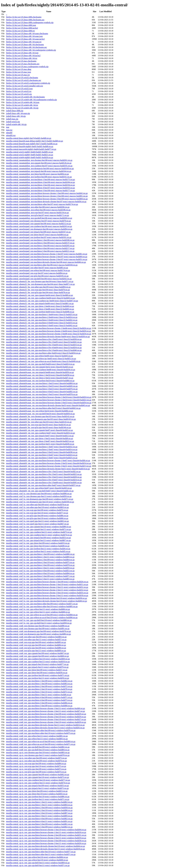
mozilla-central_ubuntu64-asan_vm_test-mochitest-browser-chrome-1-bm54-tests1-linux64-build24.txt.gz (49, 397)
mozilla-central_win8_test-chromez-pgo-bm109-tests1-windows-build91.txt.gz (38, 629)
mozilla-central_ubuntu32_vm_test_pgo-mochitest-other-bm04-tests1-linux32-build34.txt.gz (43, 353)
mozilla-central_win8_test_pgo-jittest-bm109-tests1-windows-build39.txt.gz (37, 673)
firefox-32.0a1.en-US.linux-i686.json (21, 25)
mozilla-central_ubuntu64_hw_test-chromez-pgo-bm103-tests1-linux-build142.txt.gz (40, 416)
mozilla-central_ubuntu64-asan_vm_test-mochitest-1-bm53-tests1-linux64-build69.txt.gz (42, 383)
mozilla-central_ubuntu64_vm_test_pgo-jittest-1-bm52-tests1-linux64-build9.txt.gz (39, 438)
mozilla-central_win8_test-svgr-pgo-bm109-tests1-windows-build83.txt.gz (36, 642)
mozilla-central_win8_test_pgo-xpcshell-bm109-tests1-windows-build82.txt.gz (38, 747)
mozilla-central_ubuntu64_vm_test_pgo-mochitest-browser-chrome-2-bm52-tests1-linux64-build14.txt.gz (49, 463)
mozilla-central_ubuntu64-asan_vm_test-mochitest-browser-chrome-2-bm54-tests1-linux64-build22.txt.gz (49, 400)
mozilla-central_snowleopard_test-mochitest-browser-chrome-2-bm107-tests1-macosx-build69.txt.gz (47, 257)
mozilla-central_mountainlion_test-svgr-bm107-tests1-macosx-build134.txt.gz (37, 213)
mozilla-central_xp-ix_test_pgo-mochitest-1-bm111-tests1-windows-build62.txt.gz (39, 802)
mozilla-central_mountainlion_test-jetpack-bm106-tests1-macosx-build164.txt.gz (39, 171)
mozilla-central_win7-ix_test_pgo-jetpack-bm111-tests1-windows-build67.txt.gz (38, 540)
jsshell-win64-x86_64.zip (16, 124)
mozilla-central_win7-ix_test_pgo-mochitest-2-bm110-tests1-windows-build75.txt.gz (40, 562)
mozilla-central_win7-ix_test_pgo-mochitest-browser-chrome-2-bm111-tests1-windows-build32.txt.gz (47, 590)
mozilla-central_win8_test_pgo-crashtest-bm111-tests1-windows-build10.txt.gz (38, 662)
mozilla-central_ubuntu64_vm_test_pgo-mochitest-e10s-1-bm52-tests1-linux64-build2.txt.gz (43, 472)
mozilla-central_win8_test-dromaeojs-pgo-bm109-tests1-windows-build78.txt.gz (38, 631)
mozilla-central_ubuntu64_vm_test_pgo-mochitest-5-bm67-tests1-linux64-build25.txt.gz (42, 458)
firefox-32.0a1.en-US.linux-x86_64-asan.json (24, 36)
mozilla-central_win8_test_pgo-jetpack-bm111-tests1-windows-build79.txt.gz (37, 667)
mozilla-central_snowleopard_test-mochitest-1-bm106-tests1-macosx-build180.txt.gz (40, 240)
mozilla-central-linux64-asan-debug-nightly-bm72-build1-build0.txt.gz (34, 141)
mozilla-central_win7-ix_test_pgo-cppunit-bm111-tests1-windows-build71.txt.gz (38, 529)
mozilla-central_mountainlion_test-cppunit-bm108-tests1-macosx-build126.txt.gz (39, 163)
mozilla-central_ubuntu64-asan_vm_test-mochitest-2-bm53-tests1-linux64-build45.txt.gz (42, 386)
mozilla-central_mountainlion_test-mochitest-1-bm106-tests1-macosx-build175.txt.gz (40, 179)
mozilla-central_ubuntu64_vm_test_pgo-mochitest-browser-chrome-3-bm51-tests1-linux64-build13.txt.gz (49, 466)
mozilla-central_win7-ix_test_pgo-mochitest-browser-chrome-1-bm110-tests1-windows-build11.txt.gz (47, 584)
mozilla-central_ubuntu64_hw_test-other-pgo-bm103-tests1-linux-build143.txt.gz (39, 422)
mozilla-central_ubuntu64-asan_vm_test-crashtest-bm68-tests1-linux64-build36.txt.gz (41, 370)
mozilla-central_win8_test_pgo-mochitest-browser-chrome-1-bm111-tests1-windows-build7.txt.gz (45, 711)
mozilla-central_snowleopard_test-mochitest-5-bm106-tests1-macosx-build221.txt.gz (40, 251)
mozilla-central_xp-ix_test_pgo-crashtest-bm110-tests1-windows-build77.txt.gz (38, 780)
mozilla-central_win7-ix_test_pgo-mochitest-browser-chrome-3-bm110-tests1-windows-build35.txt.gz (47, 593)
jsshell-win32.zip (13, 122)
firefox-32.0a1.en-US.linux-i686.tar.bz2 (22, 28)
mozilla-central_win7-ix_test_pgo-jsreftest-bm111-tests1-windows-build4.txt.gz (38, 549)
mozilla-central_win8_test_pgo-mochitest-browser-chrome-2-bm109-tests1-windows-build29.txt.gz (46, 714)
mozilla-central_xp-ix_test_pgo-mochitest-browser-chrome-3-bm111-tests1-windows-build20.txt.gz (46, 843)
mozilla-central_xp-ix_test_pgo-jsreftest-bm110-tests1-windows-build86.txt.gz (38, 797)
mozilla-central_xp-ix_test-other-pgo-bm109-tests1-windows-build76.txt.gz (36, 761)
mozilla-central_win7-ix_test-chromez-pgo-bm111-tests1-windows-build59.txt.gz (39, 496)
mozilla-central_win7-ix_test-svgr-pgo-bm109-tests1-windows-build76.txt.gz (37, 510)
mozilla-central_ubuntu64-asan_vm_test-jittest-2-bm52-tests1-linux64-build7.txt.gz (40, 378)
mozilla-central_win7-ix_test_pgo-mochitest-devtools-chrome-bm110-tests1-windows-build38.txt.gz (46, 598)
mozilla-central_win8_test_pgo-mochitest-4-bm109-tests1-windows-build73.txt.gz (39, 700)
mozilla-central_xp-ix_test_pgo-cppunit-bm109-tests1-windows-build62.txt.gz (38, 775)
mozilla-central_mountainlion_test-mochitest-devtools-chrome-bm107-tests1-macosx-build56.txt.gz (46, 202)
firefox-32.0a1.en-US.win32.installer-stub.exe (24, 86)
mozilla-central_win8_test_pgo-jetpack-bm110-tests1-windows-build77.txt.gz (37, 664)
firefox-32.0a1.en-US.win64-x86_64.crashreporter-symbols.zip (31, 100)
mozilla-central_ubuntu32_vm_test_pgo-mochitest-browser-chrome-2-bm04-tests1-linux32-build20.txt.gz (49, 331)
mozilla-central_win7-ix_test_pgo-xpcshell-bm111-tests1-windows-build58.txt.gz (39, 623)
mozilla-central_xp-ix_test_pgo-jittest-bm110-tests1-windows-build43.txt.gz (37, 794)
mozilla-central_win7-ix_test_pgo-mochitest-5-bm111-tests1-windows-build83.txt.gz (40, 579)
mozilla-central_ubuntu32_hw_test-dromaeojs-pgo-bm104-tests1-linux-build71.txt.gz (40, 284)
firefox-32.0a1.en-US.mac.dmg (19, 69)
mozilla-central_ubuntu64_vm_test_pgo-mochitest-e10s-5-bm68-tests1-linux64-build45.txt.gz (44, 483)
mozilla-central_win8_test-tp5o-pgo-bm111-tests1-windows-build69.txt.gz (36, 651)
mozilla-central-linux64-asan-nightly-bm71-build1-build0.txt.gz (32, 144)
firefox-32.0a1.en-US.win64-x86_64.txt (22, 105)
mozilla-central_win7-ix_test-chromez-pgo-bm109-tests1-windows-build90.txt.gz (39, 494)
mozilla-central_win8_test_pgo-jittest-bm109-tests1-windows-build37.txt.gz (37, 670)
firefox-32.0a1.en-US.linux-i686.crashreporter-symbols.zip (30, 22)
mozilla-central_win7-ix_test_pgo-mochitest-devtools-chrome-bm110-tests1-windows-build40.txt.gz (46, 601)
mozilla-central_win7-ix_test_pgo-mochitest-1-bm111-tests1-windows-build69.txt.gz (40, 557)
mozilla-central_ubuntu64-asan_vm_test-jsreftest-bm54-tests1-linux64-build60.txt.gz (40, 381)
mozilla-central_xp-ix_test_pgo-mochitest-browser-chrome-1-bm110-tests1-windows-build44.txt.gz (46, 830)
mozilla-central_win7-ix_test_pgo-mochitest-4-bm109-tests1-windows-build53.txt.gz (40, 571)
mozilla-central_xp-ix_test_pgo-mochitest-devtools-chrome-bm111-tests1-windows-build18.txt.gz (45, 849)
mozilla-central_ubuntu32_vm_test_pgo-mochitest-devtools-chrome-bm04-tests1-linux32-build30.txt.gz (48, 337)
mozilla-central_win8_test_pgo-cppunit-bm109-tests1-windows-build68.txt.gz (37, 656)
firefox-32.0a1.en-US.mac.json (18, 72)
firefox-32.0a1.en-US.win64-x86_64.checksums (25, 97)
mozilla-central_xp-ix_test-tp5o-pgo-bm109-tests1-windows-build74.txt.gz (36, 772)
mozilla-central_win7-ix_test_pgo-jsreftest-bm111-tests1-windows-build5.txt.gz (38, 551)
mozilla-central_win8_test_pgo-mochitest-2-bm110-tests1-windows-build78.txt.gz (39, 689)
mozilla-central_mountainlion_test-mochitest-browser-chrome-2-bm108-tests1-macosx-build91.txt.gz (47, 196)
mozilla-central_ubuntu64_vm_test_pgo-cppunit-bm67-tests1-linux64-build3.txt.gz (39, 430)
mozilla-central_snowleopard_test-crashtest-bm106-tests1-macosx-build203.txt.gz (39, 226)
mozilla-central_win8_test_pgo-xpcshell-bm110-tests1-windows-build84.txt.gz (38, 750)
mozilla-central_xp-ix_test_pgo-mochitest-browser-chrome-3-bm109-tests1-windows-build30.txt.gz (46, 841)
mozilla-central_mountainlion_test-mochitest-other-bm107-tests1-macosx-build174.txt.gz (42, 204)
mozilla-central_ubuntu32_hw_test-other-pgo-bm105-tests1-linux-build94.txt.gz (38, 287)
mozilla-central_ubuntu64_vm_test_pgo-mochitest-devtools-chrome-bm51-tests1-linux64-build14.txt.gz (48, 469)
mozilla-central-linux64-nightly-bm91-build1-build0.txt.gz (30, 146)
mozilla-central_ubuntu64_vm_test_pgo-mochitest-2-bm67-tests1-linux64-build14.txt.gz (42, 449)
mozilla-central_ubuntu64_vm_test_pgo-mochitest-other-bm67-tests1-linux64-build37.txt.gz (43, 485)
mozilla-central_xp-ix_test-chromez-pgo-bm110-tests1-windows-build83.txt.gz (38, 752)
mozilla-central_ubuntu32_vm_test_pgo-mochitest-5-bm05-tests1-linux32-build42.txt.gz (42, 325)
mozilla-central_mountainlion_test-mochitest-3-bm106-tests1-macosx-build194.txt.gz (40, 185)
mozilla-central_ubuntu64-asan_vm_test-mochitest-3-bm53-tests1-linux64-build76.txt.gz (42, 389)
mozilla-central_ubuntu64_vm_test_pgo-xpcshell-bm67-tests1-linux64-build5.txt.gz (40, 491)
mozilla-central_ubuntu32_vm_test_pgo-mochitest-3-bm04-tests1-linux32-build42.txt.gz (42, 320)
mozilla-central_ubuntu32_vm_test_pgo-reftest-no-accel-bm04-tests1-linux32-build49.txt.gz (43, 361)
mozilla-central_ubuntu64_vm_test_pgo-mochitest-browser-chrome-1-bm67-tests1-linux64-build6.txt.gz (48, 460)
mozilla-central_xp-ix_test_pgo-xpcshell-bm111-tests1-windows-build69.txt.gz (38, 863)
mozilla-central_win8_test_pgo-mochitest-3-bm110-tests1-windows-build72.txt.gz (39, 692)
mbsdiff (9, 133)
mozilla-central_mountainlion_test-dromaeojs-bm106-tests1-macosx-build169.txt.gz (40, 168)
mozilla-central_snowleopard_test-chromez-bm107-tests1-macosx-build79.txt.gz (38, 221)
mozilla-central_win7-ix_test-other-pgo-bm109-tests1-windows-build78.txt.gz (37, 505)
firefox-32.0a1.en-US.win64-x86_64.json (23, 102)
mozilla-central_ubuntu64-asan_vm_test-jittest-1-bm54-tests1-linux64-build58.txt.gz (40, 375)
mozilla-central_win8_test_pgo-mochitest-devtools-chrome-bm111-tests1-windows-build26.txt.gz (45, 728)
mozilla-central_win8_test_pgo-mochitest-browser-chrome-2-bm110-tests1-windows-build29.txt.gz (46, 717)
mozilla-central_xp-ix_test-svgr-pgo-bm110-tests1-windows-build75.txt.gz (36, 766)
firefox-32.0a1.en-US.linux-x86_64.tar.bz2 (23, 56)
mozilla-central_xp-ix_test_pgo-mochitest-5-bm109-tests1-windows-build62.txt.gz (39, 827)
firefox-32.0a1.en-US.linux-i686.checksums (24, 17)
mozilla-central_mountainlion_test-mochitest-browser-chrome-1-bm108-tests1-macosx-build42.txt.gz (47, 193)
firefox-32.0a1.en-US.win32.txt (19, 91)
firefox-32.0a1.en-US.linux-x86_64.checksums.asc (26, 47)
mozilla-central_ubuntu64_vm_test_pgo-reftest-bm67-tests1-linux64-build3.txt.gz (39, 488)
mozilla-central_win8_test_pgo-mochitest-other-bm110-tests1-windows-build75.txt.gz (41, 733)
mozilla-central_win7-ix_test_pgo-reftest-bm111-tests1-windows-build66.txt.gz (38, 609)
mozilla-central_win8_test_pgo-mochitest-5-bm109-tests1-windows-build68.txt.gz (39, 706)
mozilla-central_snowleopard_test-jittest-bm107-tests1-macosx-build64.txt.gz (37, 235)
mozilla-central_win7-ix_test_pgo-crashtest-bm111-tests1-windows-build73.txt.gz (39, 532)
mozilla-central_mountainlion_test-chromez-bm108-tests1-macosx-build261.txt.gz (39, 160)
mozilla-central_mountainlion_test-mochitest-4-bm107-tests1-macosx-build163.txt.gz (40, 188)
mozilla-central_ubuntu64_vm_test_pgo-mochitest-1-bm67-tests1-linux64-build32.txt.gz (42, 447)
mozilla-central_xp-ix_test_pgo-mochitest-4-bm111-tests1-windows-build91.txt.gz (39, 821)
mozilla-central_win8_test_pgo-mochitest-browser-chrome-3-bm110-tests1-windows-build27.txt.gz (46, 719)
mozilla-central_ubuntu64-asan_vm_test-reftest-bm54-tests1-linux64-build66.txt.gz (40, 411)
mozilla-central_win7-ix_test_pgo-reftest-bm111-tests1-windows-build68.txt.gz (38, 612)
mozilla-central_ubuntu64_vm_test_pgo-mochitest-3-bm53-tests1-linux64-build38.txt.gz (42, 452)
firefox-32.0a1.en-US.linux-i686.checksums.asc (25, 20)
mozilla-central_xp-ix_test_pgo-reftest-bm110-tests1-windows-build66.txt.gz (37, 857)
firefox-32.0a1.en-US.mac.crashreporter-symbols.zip (27, 67)
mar (8, 127)
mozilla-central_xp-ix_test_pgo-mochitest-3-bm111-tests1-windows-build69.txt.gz (39, 816)
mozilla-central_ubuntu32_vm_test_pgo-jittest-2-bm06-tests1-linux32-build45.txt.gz (40, 309)
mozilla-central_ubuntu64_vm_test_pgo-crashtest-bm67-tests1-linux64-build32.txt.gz (40, 433)
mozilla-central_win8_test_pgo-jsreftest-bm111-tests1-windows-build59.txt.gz (38, 678)
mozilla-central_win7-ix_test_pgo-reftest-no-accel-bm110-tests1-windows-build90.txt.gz (42, 618)
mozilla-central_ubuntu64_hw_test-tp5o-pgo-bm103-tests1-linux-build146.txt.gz (38, 427)
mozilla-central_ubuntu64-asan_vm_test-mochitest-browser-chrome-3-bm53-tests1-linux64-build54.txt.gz (49, 403)
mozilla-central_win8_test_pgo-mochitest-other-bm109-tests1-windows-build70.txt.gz (41, 730)
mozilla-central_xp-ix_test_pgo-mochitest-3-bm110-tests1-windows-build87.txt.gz (39, 813)
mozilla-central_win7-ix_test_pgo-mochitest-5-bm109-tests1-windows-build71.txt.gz (40, 576)
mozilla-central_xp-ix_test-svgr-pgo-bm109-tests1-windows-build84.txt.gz (36, 764)
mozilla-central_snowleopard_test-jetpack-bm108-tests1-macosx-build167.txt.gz (38, 232)
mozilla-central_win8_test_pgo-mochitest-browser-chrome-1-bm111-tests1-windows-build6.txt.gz (45, 708)
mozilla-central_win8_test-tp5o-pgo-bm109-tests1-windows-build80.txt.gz (36, 648)
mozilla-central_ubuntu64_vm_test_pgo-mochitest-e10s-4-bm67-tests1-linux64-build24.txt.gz (44, 480)
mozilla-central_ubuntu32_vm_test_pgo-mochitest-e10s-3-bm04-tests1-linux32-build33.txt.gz (44, 345)
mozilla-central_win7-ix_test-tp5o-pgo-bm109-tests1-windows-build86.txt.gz (37, 516)
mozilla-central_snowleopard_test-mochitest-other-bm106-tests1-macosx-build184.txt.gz (42, 265)
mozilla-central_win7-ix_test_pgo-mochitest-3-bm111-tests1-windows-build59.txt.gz (40, 568)
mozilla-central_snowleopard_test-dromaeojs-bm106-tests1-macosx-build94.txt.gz (39, 229)
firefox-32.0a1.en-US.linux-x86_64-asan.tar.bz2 (25, 39)
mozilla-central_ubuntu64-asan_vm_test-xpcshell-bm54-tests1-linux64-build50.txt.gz (40, 414)
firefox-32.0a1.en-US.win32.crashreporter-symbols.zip (28, 83)
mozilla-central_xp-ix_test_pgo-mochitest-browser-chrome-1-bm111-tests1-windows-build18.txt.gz (46, 832)
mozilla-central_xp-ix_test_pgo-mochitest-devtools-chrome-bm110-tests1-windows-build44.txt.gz (45, 846)
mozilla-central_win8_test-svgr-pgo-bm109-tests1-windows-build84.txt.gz (36, 645)
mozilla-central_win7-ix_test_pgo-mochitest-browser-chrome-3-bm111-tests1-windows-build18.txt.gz (47, 595)
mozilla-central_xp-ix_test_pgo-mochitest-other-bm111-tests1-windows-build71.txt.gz (41, 854)
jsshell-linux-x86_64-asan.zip (18, 113)
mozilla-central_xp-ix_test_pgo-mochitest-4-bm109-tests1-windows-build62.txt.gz (39, 819)
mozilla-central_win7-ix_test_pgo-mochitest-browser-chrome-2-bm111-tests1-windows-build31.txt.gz (47, 587)
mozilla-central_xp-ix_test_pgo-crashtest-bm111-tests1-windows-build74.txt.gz (38, 783)
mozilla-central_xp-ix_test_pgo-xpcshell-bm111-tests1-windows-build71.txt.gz (38, 865)
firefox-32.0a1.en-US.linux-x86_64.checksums (25, 45)
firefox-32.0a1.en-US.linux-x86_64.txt (22, 58)
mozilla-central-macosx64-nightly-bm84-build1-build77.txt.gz (31, 149)
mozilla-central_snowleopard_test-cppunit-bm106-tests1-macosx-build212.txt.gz (38, 224)
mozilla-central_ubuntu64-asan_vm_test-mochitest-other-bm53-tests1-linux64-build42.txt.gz (43, 408)
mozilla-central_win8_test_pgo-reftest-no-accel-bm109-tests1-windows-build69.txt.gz (41, 741)
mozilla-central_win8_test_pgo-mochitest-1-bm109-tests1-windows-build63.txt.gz (39, 684)
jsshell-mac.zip (12, 119)
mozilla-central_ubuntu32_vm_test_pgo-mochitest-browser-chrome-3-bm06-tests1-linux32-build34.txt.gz (49, 334)
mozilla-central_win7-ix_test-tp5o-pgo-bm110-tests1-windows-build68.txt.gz (37, 518)
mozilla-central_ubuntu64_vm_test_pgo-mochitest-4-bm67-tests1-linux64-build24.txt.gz (42, 455)
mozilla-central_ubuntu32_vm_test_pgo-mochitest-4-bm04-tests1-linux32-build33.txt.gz (42, 323)
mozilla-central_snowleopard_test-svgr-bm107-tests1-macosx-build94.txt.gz (37, 273)
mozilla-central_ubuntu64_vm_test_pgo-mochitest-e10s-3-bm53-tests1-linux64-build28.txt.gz (44, 477)
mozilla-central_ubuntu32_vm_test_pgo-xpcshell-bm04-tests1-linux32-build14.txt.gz (40, 364)
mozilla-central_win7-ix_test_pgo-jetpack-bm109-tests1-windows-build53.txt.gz (38, 538)
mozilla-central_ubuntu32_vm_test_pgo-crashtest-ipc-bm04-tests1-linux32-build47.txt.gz (42, 301)
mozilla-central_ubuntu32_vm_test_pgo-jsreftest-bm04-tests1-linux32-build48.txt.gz (40, 312)
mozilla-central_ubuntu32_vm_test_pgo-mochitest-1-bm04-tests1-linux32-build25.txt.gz (42, 314)
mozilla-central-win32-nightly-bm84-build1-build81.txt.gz (30, 152)
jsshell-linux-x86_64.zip (16, 116)
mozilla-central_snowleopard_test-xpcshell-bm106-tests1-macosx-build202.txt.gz (39, 279)
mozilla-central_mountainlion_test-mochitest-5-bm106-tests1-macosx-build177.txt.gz (40, 191)
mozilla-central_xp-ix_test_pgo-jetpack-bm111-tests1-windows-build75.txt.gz (37, 788)
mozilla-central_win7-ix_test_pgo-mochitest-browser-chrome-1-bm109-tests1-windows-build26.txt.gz (47, 582)
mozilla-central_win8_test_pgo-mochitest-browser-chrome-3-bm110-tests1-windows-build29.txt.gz (46, 722)
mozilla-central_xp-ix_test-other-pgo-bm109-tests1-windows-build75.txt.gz (36, 758)
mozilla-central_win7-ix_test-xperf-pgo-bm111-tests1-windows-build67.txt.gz (37, 524)
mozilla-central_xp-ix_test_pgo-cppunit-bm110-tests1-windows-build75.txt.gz (37, 777)
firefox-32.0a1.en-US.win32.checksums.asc (23, 80)
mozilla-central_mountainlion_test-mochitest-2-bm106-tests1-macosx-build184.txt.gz (40, 182)
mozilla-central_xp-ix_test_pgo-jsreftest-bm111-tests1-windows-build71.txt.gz (38, 799)
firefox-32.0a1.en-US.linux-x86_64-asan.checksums (27, 33)
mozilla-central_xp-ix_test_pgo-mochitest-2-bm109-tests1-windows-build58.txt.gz (39, 808)
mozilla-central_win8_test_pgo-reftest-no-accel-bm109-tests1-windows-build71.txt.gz (41, 744)
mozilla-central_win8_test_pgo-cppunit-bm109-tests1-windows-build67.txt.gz (37, 653)
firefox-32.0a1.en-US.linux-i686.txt (20, 31)
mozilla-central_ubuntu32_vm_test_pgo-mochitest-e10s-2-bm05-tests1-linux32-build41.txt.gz (44, 342)
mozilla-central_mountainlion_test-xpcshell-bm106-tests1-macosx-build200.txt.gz (39, 218)
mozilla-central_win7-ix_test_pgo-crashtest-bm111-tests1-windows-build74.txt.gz (39, 535)
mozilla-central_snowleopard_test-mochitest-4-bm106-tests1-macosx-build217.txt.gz (40, 248)
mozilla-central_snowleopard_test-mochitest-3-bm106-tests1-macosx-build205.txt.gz (40, 246)
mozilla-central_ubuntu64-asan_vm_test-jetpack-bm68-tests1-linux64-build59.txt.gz (40, 372)
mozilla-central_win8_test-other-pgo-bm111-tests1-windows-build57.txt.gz (36, 640)
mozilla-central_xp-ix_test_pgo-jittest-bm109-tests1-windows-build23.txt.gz (37, 791)
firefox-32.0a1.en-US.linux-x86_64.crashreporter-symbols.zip (31, 50)
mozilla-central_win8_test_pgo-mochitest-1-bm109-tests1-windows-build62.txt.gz (39, 681)
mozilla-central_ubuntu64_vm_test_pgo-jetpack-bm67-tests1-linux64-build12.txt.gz (40, 436)
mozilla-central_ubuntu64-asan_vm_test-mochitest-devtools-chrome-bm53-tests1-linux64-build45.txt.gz (48, 405)
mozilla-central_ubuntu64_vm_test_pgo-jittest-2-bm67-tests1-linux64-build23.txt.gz (40, 441)
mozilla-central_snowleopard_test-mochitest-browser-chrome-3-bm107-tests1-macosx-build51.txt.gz (47, 259)
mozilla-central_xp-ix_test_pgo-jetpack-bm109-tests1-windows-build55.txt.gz (37, 786)
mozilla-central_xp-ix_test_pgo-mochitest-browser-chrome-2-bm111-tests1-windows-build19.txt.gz (46, 838)
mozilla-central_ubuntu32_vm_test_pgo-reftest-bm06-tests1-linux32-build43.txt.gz (39, 356)
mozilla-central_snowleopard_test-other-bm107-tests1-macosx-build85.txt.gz (37, 268)
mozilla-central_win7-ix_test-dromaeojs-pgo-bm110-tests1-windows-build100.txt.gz (40, 502)
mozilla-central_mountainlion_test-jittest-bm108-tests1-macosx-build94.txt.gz (37, 174)
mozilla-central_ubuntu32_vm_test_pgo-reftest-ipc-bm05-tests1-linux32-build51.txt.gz (41, 359)
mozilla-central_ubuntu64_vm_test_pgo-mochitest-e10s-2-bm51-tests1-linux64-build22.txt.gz (44, 474)
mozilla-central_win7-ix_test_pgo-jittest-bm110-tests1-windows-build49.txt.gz (38, 546)
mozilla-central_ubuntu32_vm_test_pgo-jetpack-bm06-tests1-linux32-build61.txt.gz (40, 303)
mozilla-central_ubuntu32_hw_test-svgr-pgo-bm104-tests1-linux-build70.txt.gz (38, 290)
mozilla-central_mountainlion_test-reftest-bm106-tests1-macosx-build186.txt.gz (38, 210)
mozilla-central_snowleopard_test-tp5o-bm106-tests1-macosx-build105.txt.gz (37, 276)
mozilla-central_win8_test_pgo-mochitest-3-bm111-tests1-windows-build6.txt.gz (39, 695)
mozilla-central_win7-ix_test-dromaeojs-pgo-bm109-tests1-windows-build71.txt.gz (40, 499)
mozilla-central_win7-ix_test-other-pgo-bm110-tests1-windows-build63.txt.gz (37, 507)
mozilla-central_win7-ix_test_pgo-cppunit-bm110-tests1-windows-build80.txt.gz (38, 527)
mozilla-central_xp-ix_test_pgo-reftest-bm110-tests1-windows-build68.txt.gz (37, 860)
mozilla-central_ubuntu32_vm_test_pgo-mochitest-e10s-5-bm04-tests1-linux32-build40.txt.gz (44, 350)
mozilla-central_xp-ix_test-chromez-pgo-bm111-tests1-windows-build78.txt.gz (38, 755)
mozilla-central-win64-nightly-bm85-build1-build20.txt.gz (30, 157)
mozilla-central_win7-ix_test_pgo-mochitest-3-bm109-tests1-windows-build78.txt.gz (40, 565)
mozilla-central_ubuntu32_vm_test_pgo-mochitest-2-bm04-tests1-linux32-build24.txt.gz (42, 317)
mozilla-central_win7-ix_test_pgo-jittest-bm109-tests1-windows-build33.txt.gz (38, 543)
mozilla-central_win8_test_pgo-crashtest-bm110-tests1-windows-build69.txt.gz (38, 659)
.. (7, 14)
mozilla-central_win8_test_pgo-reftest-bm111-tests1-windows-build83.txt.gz (37, 739)
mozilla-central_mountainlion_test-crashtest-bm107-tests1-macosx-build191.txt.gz (39, 166)
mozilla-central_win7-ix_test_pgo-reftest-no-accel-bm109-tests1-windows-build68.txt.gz (42, 615)
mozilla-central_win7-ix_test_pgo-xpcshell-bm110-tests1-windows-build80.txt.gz (39, 620)
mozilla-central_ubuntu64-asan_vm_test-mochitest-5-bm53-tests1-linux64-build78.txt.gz (42, 394)
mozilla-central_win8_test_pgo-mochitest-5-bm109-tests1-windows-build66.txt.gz (39, 703)
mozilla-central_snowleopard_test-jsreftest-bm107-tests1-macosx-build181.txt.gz (39, 237)
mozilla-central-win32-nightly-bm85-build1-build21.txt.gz (30, 155)
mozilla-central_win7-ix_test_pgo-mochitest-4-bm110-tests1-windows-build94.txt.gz (40, 573)
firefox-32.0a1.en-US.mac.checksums (21, 61)
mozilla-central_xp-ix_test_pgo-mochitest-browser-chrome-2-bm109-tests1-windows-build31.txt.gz (46, 835)
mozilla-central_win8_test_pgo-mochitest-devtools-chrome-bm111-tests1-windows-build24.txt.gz (45, 725)
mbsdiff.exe (11, 135)
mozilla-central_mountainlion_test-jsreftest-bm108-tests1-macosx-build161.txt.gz (39, 177)
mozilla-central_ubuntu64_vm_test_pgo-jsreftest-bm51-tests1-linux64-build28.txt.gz (40, 444)
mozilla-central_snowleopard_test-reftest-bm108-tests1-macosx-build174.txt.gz (38, 270)
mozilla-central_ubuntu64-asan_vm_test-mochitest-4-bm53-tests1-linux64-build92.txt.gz (42, 392)
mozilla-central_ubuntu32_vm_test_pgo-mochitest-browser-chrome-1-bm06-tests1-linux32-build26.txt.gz (49, 328)
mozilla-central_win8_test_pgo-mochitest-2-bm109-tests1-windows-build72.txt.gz (39, 686)
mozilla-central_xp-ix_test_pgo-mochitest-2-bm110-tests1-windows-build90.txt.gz (39, 810)
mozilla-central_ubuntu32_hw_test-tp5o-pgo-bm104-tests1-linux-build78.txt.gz (38, 292)
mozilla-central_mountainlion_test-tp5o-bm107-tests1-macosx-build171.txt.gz (37, 215)
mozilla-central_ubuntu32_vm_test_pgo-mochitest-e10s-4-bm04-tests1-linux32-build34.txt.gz (44, 348)
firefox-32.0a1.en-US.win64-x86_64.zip (22, 108)
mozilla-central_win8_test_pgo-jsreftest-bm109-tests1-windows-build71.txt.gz (38, 675)
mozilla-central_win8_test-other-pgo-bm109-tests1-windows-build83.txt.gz (36, 637)
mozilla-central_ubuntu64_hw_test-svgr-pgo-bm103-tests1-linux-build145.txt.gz (38, 425)
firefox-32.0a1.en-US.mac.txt (18, 75)
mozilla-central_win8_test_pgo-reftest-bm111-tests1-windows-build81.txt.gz (37, 736)
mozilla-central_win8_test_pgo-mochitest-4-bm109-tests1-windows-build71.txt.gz (39, 697)
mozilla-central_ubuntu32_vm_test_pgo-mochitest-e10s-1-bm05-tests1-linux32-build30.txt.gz (44, 339)
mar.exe (9, 130)
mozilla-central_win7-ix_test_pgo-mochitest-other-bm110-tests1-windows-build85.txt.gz (42, 606)
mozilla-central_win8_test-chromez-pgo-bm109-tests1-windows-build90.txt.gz (38, 626)
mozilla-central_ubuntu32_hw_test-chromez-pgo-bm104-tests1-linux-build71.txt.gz (40, 281)
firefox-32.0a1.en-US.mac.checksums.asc (23, 64)
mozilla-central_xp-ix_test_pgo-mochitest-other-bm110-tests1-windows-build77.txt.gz (41, 852)
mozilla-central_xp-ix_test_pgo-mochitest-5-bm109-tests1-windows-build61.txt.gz (39, 824)
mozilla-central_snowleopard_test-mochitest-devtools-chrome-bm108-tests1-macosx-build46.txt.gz (46, 262)
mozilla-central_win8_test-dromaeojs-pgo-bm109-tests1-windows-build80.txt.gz (38, 634)
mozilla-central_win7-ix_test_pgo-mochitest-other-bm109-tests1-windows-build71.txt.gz (42, 604)
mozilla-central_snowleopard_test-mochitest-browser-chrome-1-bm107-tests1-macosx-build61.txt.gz (47, 254)
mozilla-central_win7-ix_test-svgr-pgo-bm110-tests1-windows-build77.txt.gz (37, 513)
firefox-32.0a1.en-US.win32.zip (19, 94)
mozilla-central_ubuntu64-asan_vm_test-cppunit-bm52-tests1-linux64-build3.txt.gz (40, 367)
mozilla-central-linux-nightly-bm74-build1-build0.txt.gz (29, 138)
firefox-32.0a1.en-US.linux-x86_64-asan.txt (24, 42)
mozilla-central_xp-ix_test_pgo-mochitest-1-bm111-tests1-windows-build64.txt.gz (39, 805)
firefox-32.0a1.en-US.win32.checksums (22, 78)
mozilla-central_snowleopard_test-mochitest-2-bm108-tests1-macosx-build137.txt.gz (40, 243)
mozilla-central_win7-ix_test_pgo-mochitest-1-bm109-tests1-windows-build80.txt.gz (40, 554)
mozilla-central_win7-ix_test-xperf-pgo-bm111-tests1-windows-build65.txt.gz (37, 521)
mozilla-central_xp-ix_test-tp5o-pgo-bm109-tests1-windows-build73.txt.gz (36, 769)
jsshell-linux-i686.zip (15, 111)
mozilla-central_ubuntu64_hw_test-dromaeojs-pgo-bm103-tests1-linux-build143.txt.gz (41, 419)
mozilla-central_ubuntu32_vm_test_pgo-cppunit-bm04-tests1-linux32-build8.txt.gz (39, 295)
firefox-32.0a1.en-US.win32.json (19, 89)
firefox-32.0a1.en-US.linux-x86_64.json (22, 53)
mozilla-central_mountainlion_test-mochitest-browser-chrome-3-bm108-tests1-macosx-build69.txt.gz (47, 199)
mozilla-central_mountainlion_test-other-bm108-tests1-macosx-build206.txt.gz (38, 207)
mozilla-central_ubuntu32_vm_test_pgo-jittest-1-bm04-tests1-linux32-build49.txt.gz (40, 306)
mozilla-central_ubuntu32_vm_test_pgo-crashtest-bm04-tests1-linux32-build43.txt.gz (40, 298)
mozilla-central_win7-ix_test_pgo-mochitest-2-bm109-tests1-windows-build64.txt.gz (40, 560)
